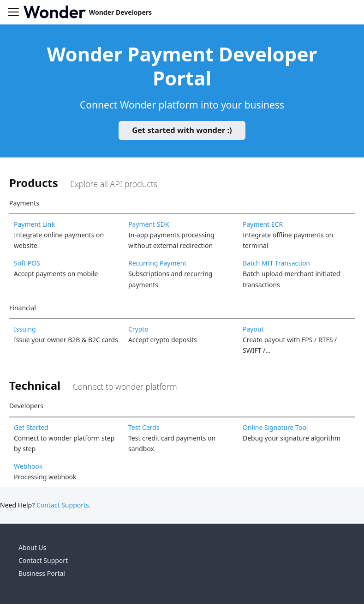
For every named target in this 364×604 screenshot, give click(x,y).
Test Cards (144, 427)
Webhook (28, 466)
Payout (253, 329)
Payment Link (34, 224)
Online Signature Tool (275, 427)
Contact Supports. (64, 505)
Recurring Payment (157, 263)
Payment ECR (263, 224)
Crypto (138, 329)
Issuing (25, 329)
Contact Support (43, 560)
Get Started (31, 427)
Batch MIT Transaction (276, 263)
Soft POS (27, 263)
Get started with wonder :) (182, 130)
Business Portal (42, 573)
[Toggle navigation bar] (13, 12)
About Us (32, 547)
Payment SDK (149, 224)
